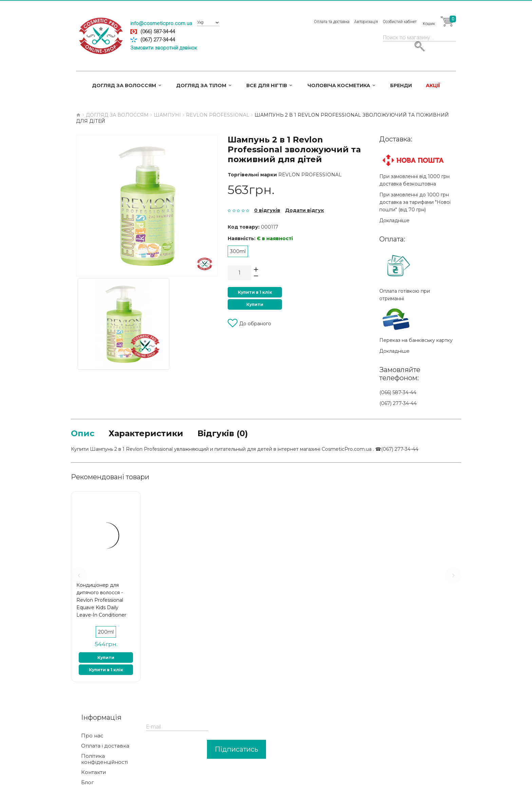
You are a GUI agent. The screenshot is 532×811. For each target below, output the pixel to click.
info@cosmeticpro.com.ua (161, 23)
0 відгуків (267, 210)
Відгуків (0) (223, 433)
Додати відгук (305, 210)
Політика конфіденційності (104, 759)
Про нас (92, 736)
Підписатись (236, 749)
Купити (255, 304)
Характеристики (146, 433)
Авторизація (366, 22)
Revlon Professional (310, 175)
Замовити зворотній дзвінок (164, 48)
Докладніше (394, 220)
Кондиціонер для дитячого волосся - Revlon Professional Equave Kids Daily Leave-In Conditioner (101, 600)
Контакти (93, 772)
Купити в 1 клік (255, 292)
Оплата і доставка (105, 746)
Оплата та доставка (332, 22)
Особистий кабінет (400, 22)
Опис (83, 433)
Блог (88, 783)
